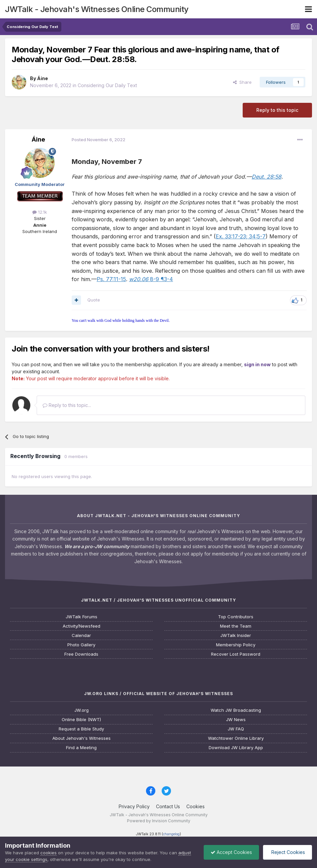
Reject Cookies (287, 852)
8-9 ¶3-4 (151, 279)
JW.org (81, 710)
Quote (94, 300)
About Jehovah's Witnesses (81, 738)
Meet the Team (236, 626)
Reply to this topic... (67, 405)
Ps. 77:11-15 (111, 279)
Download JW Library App (236, 748)
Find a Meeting (81, 748)
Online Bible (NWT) (81, 720)
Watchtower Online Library (236, 738)
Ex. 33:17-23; (231, 236)
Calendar (81, 635)
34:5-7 (256, 236)
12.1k (40, 212)
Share (242, 82)
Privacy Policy (134, 806)
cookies (48, 853)
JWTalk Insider (236, 635)
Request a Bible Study (81, 729)
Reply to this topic (277, 110)
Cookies (195, 806)
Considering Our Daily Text (107, 85)
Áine (42, 78)
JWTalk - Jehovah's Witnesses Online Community (97, 9)
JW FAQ (236, 729)
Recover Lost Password (236, 654)
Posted (98, 140)
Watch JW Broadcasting (236, 710)
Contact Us (168, 806)
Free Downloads (81, 654)
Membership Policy (236, 645)
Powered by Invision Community (159, 821)
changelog (171, 834)
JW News (236, 720)
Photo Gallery (81, 645)
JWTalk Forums (81, 617)
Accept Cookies (231, 852)
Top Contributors (236, 617)
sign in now (257, 364)
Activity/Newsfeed (81, 626)
